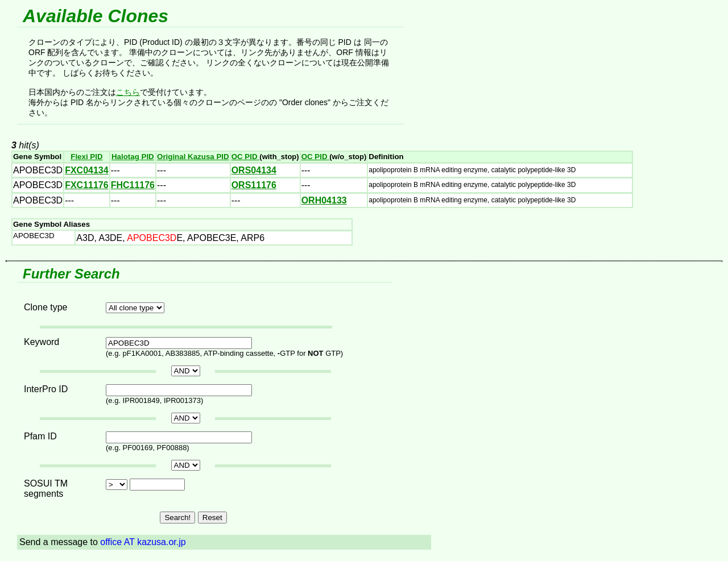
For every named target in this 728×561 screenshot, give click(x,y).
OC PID (246, 157)
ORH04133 (324, 200)
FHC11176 (133, 185)
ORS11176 (254, 185)
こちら (128, 92)
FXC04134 (87, 170)
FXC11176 (87, 185)
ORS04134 (254, 170)
